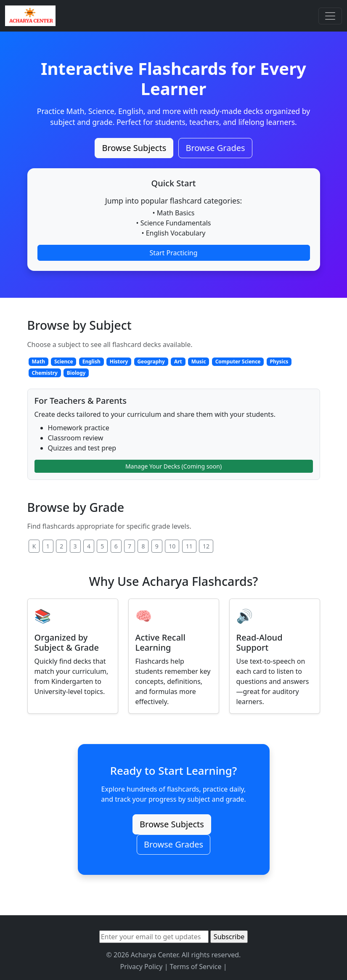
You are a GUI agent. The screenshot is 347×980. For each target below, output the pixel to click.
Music (199, 362)
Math (38, 362)
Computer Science (238, 362)
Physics (279, 362)
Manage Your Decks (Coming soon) (173, 466)
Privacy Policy (141, 967)
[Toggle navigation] (330, 16)
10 (172, 546)
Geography (151, 362)
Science (64, 362)
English (91, 362)
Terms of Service (196, 967)
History (119, 362)
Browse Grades (215, 148)
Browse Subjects (134, 148)
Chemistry (44, 373)
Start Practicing (173, 253)
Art (178, 362)
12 (206, 546)
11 (189, 546)
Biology (76, 373)
